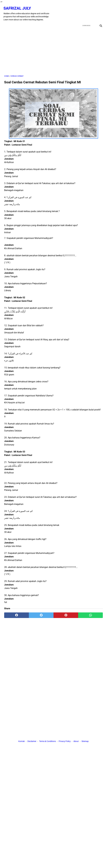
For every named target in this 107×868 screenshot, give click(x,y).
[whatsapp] (90, 614)
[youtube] (93, 12)
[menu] (6, 23)
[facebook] (80, 12)
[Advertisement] (53, 50)
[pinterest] (66, 614)
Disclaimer (32, 742)
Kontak (22, 742)
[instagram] (100, 12)
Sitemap (85, 742)
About (76, 742)
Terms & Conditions (48, 742)
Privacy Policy (65, 742)
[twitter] (87, 12)
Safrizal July (18, 7)
